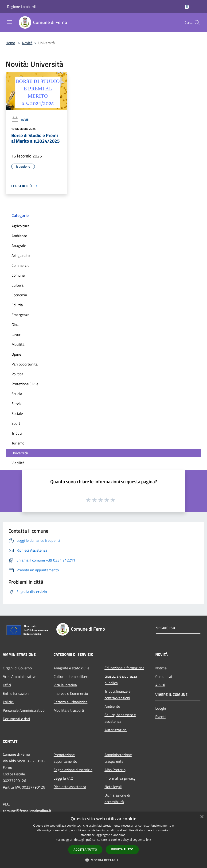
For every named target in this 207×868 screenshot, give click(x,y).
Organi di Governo (17, 668)
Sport (16, 423)
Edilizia (17, 305)
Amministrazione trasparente (118, 758)
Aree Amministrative (20, 676)
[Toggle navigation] (9, 22)
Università (20, 453)
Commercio (20, 265)
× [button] (202, 817)
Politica (17, 374)
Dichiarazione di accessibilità (117, 798)
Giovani (18, 325)
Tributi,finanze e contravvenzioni (117, 695)
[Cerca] (197, 23)
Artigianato (21, 255)
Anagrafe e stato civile (71, 668)
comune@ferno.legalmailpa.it (27, 811)
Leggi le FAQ (63, 778)
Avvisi (20, 120)
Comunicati (164, 676)
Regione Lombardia (22, 7)
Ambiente (19, 236)
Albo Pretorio (115, 770)
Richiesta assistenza (70, 787)
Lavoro (17, 334)
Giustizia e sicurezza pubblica (121, 679)
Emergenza (20, 315)
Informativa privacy (120, 778)
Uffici (7, 685)
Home (10, 43)
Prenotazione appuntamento (65, 758)
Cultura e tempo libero (71, 676)
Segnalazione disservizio (73, 770)
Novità (27, 43)
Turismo (18, 443)
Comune (18, 275)
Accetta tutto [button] (85, 850)
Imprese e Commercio (71, 693)
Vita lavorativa (65, 685)
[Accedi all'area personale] (187, 7)
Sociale (17, 413)
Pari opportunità (25, 364)
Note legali (113, 787)
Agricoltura (20, 226)
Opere (16, 354)
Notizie (161, 668)
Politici (8, 702)
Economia (19, 295)
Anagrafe (19, 246)
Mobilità (18, 344)
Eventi (160, 717)
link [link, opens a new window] (149, 840)
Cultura (18, 285)
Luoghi (161, 708)
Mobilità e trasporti (69, 710)
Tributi (17, 433)
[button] (104, 860)
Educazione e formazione (124, 668)
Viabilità (18, 463)
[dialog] (103, 840)
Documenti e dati (16, 719)
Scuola (17, 394)
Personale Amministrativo (24, 710)
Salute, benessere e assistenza (120, 718)
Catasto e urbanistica (70, 702)
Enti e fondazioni (16, 693)
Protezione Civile (25, 384)
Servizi (17, 404)
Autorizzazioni (116, 730)
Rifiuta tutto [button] (122, 849)
